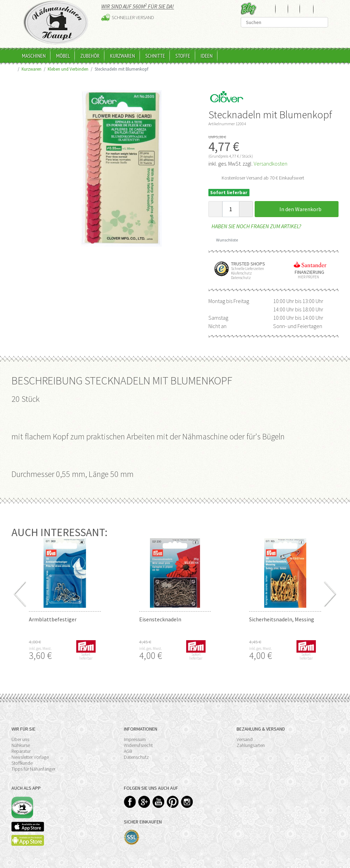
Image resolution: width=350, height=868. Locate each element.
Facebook (130, 802)
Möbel (63, 56)
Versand (245, 739)
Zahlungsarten (251, 745)
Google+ (144, 802)
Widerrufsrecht (138, 745)
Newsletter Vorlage (30, 757)
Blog (249, 9)
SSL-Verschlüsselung (132, 837)
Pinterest (173, 802)
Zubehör (90, 56)
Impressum (135, 739)
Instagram (187, 802)
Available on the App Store (28, 827)
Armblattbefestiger (53, 619)
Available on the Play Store (28, 840)
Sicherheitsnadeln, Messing (282, 619)
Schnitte (155, 56)
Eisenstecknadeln (160, 619)
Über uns (20, 739)
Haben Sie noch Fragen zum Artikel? (255, 226)
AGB (128, 751)
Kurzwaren (122, 56)
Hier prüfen (307, 277)
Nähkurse (21, 745)
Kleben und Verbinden (68, 69)
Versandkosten (271, 164)
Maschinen (34, 56)
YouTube (158, 802)
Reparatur (21, 751)
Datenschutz (136, 757)
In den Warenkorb (296, 209)
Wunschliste (225, 240)
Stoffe (183, 56)
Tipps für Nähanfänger (33, 769)
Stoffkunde (22, 763)
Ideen (207, 56)
